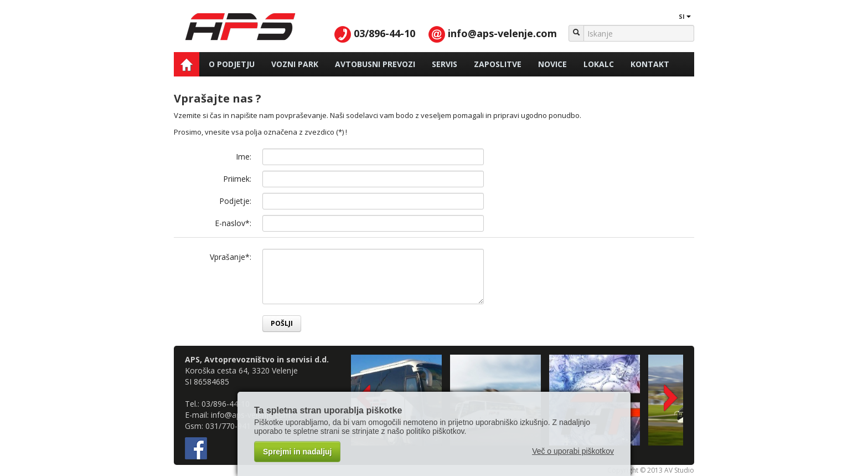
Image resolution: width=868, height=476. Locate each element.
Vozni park (295, 64)
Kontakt (650, 64)
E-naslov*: (233, 223)
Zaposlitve (498, 64)
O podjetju (232, 64)
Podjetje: (235, 201)
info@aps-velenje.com (493, 33)
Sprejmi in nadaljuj (297, 452)
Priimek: (237, 179)
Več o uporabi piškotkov (573, 451)
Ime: (244, 157)
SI (679, 16)
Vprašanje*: (231, 257)
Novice (552, 64)
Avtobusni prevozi (375, 64)
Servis (445, 64)
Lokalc (599, 64)
